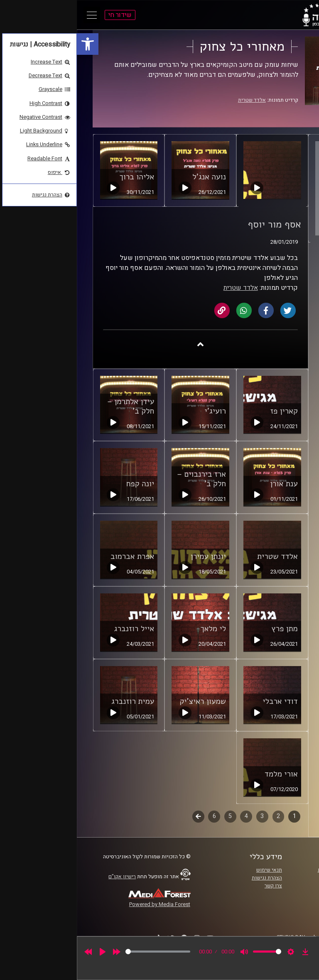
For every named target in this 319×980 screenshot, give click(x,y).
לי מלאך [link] (136, 629)
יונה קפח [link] (63, 484)
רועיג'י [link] (139, 411)
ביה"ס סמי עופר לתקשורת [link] (269, 870)
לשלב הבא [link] (121, 817)
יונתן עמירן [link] (131, 556)
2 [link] (201, 816)
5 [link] (153, 816)
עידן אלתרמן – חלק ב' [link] (54, 406)
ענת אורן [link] (207, 484)
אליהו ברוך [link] (60, 177)
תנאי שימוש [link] (192, 870)
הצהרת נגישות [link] (190, 878)
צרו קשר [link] (196, 886)
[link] (11, 44)
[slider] (81, 952)
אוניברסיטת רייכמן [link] (276, 878)
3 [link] (185, 816)
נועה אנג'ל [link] (132, 177)
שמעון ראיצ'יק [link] (126, 701)
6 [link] (137, 816)
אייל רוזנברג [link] (58, 629)
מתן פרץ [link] (208, 629)
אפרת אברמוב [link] (55, 556)
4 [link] (169, 816)
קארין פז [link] (207, 411)
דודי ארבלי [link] (203, 701)
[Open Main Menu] (15, 15)
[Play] (26, 952)
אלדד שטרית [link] (175, 100)
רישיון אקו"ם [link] (45, 877)
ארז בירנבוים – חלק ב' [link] (125, 479)
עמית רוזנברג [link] (56, 701)
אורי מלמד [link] (204, 774)
